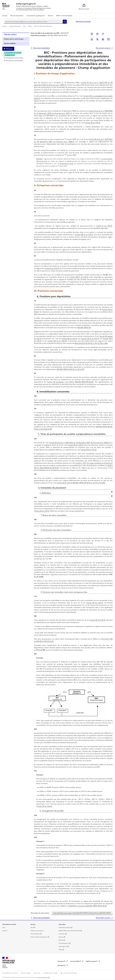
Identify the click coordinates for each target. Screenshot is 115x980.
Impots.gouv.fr (63, 946)
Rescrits (51, 16)
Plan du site (37, 973)
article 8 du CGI (103, 226)
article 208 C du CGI (83, 235)
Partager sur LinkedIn (103, 39)
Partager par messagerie (108, 39)
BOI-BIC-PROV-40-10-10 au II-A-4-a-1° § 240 (89, 483)
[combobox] (33, 22)
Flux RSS (33, 928)
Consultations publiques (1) (36, 16)
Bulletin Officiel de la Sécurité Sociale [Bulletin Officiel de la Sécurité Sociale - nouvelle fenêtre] (69, 931)
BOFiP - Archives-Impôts (64, 16)
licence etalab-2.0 (43, 977)
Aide (4, 928)
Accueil (5, 16)
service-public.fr (76, 961)
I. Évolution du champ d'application (13, 54)
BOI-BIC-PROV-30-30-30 (84, 382)
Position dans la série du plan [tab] (14, 39)
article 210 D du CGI (56, 341)
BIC (24, 26)
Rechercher (65, 22)
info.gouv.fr (62, 961)
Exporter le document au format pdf (92, 34)
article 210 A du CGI (89, 339)
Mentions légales (26, 973)
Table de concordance (37, 931)
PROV (30, 26)
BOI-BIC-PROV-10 (84, 328)
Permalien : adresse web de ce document (103, 34)
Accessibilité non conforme (10, 973)
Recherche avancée (83, 21)
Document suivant (103, 48)
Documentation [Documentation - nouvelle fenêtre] (35, 934)
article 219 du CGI (66, 164)
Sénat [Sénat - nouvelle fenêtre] (60, 950)
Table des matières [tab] (10, 35)
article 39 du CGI (92, 123)
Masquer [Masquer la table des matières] (9, 49)
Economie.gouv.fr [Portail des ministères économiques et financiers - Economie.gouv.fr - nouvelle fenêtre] (64, 943)
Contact (5, 931)
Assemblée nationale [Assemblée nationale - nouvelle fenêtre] (65, 928)
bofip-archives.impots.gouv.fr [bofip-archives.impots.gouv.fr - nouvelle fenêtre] (39, 937)
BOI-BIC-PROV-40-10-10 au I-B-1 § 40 (70, 369)
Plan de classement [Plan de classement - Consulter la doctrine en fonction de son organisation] (17, 16)
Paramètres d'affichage (70, 973)
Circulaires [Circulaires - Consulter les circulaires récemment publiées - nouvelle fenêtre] (62, 934)
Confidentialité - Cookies (51, 973)
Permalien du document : (40, 913)
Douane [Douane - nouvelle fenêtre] (61, 937)
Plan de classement (15, 26)
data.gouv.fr (62, 965)
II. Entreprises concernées (14, 58)
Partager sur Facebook (92, 39)
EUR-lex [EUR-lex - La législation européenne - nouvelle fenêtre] (61, 940)
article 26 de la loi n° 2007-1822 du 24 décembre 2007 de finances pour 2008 (73, 140)
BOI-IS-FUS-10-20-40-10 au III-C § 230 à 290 (91, 343)
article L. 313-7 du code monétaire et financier (93, 463)
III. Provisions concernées (13, 61)
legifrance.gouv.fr (92, 961)
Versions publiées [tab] (10, 43)
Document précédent (41, 48)
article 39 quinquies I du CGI (60, 382)
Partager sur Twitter (97, 39)
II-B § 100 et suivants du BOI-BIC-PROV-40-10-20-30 (87, 906)
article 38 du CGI (69, 339)
